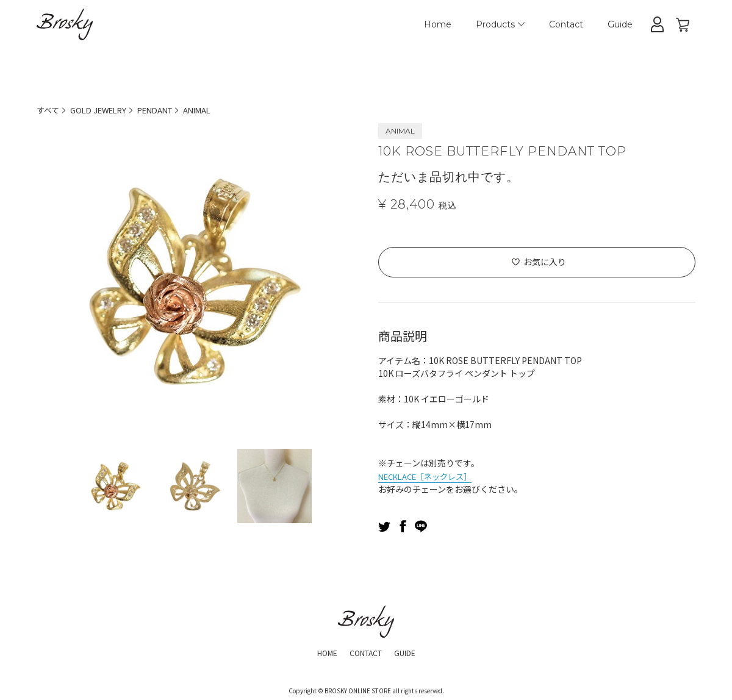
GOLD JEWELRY (103, 110)
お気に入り (545, 262)
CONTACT (365, 651)
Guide (620, 24)
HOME (321, 651)
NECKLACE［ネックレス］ (430, 475)
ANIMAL (213, 110)
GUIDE (411, 651)
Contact (566, 24)
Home (438, 24)
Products (500, 24)
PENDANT (166, 110)
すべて (49, 110)
